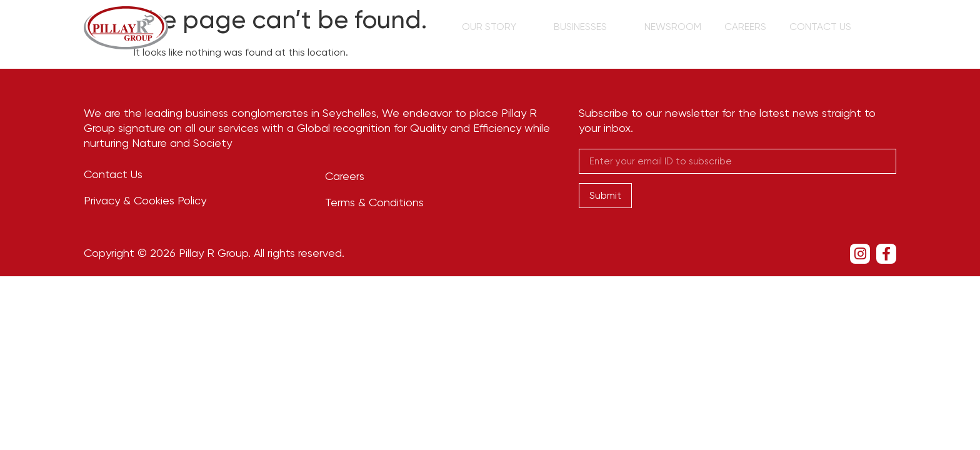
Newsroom (684, 27)
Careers (752, 27)
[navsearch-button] (891, 28)
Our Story (514, 27)
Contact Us (823, 27)
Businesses (601, 27)
